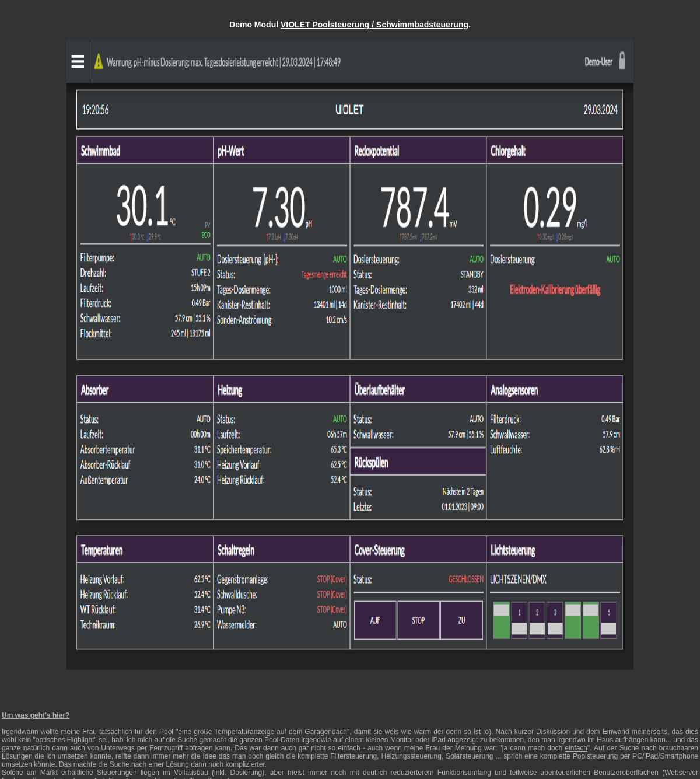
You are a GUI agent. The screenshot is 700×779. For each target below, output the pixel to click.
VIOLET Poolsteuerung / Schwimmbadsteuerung (374, 25)
